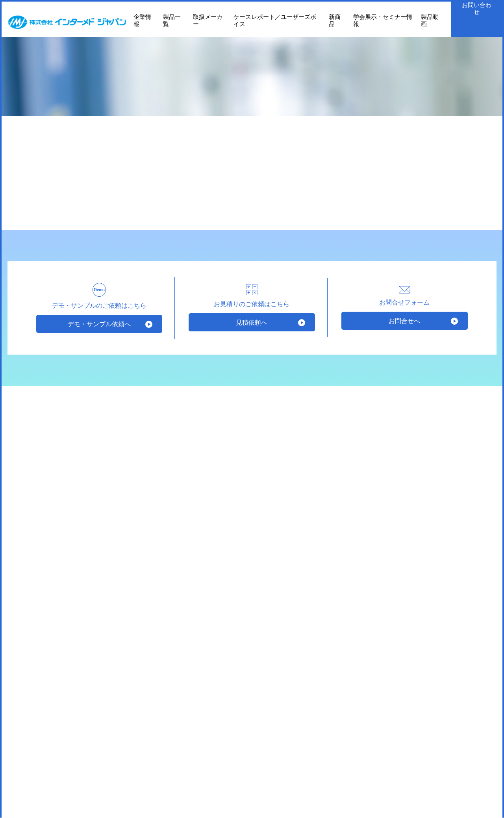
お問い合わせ (477, 8)
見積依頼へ (252, 322)
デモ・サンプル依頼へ (99, 324)
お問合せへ (405, 321)
